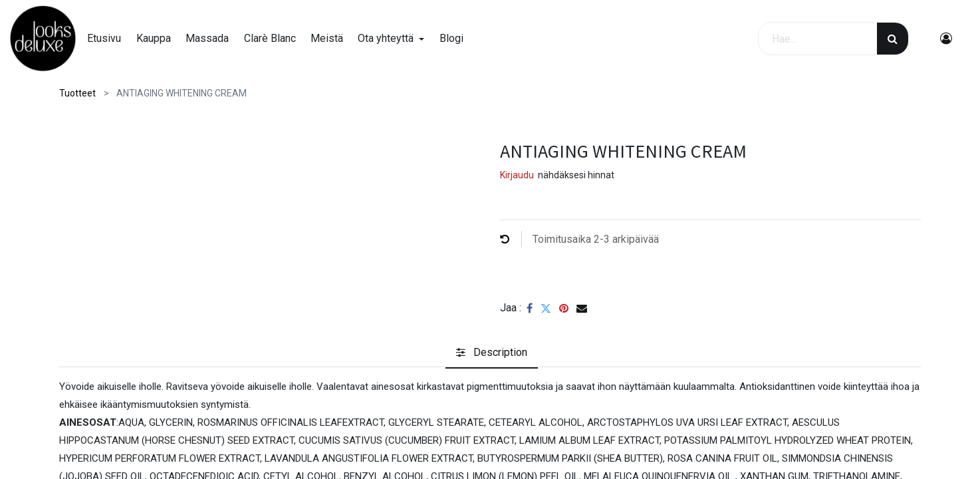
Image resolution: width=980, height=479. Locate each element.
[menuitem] (111, 39)
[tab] (492, 353)
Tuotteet (77, 93)
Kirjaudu (517, 175)
